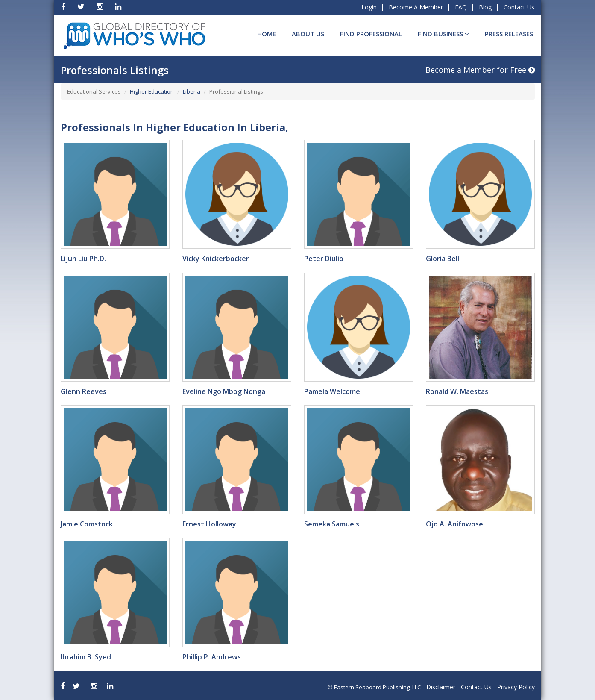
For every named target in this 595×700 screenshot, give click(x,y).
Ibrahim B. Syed (86, 657)
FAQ (461, 7)
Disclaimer (441, 687)
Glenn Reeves (84, 391)
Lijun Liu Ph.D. (83, 259)
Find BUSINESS (443, 34)
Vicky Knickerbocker (216, 259)
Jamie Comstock (87, 524)
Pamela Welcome (332, 391)
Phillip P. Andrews (212, 657)
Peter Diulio (324, 259)
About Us (308, 34)
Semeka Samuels (332, 524)
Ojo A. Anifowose (454, 524)
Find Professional (371, 34)
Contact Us (519, 7)
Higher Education (152, 91)
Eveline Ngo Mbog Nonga (224, 391)
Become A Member (416, 7)
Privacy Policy (516, 687)
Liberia (192, 91)
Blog (485, 7)
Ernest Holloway (209, 524)
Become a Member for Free (480, 70)
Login (369, 7)
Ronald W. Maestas (457, 391)
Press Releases (509, 34)
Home (267, 34)
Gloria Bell (443, 259)
